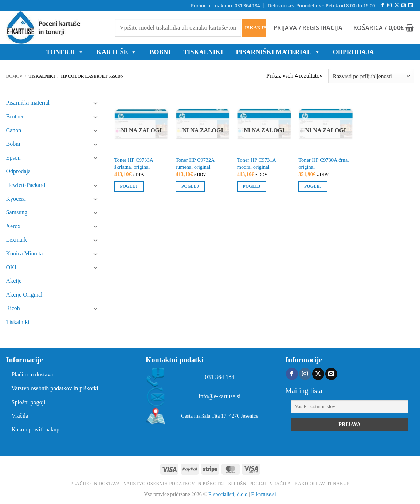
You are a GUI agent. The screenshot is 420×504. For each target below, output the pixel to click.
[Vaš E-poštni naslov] (350, 407)
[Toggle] (95, 103)
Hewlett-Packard (26, 185)
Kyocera (16, 199)
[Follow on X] (397, 5)
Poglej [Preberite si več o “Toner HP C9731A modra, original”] (252, 186)
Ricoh (13, 308)
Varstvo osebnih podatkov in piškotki (55, 388)
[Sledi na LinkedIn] (411, 5)
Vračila (20, 416)
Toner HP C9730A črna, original (323, 163)
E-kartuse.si (263, 494)
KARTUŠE (117, 52)
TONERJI (65, 52)
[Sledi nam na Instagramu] (389, 5)
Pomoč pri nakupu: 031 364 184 (225, 5)
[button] (308, 28)
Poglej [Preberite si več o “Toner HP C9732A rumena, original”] (190, 186)
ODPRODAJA (354, 52)
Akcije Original (24, 295)
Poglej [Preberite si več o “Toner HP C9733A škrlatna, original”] (129, 186)
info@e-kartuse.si (219, 396)
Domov (14, 76)
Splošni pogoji (29, 402)
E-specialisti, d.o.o (228, 494)
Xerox (13, 226)
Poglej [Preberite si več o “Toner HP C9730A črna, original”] (313, 186)
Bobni (13, 144)
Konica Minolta (25, 253)
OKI (11, 267)
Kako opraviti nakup (36, 429)
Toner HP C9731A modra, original (256, 163)
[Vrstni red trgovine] (371, 76)
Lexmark (17, 240)
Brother (15, 116)
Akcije (14, 281)
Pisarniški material (278, 52)
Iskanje (255, 28)
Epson (13, 158)
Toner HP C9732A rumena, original (195, 163)
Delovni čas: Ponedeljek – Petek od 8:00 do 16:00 (321, 5)
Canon (14, 130)
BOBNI (160, 52)
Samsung (17, 212)
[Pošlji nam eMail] (404, 5)
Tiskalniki (203, 52)
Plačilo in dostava (32, 374)
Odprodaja (19, 171)
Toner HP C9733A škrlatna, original (134, 163)
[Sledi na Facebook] (382, 5)
